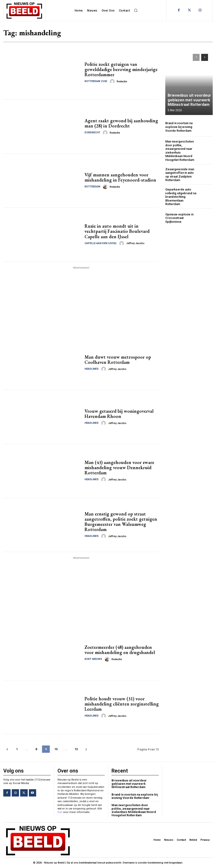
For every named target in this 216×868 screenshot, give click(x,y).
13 (76, 749)
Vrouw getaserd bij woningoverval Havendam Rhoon (119, 414)
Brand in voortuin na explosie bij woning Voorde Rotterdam (179, 127)
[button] (136, 10)
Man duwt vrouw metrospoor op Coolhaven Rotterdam (118, 360)
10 (56, 749)
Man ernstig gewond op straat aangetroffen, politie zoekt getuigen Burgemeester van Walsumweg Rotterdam (121, 522)
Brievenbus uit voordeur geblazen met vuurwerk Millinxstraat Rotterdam (189, 100)
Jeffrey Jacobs (135, 243)
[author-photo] (113, 81)
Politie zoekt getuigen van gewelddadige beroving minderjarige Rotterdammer (121, 69)
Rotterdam (92, 187)
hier (60, 812)
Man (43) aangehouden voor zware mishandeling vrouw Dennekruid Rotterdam (119, 468)
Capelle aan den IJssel (101, 243)
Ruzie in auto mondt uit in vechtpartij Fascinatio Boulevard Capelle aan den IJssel (117, 231)
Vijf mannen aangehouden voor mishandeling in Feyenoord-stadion (120, 177)
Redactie (122, 81)
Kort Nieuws (93, 659)
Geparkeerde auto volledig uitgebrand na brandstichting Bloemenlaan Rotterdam (181, 197)
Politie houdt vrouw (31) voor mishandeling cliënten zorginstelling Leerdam (122, 704)
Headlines (92, 369)
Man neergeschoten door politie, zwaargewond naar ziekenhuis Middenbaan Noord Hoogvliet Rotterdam (180, 151)
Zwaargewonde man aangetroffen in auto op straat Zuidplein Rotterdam (180, 175)
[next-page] (86, 749)
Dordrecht (92, 133)
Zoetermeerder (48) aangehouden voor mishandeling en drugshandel (120, 650)
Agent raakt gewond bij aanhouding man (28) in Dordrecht (121, 123)
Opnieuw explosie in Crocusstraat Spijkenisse (179, 218)
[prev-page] (7, 749)
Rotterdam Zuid (96, 81)
